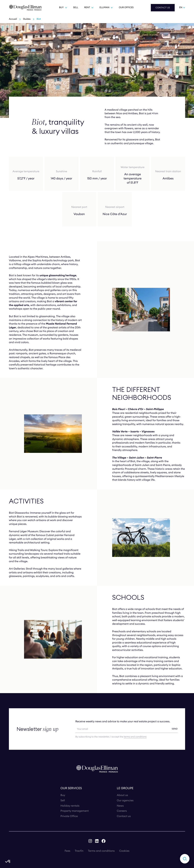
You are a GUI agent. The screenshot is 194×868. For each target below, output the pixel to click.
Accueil (13, 19)
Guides (27, 19)
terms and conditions (135, 737)
